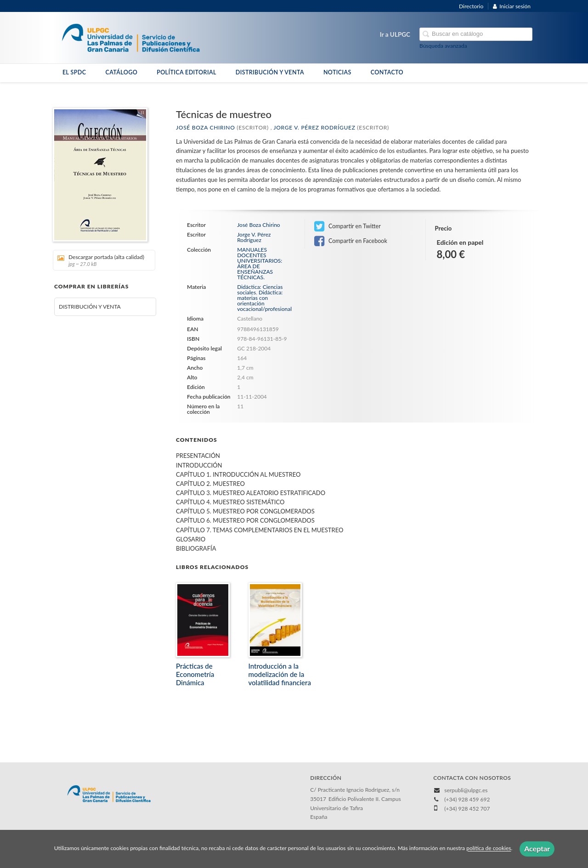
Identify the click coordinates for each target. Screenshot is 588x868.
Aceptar (537, 848)
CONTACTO (387, 72)
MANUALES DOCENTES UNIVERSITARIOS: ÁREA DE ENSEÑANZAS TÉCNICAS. (260, 264)
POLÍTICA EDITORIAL (187, 72)
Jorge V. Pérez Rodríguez (315, 127)
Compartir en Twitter (348, 226)
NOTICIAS (337, 72)
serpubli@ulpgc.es (466, 790)
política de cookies (489, 848)
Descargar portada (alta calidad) (101, 260)
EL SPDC (74, 72)
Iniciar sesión (512, 6)
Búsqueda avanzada (443, 46)
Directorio (471, 6)
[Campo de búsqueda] (476, 34)
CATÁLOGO (121, 72)
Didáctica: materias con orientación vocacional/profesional (264, 301)
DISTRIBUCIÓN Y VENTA (270, 72)
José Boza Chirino (205, 127)
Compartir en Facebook (351, 241)
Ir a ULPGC (395, 34)
